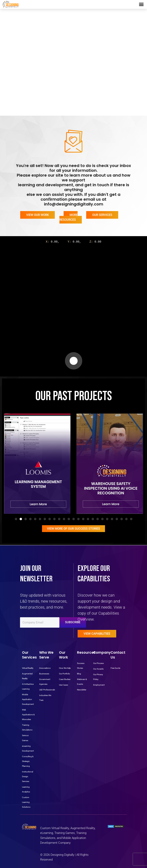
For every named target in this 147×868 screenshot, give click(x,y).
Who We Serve (46, 655)
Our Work (63, 655)
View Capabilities (97, 634)
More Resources (68, 217)
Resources (86, 653)
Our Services (102, 215)
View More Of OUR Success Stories (73, 529)
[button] (141, 4)
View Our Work (37, 215)
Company (102, 653)
